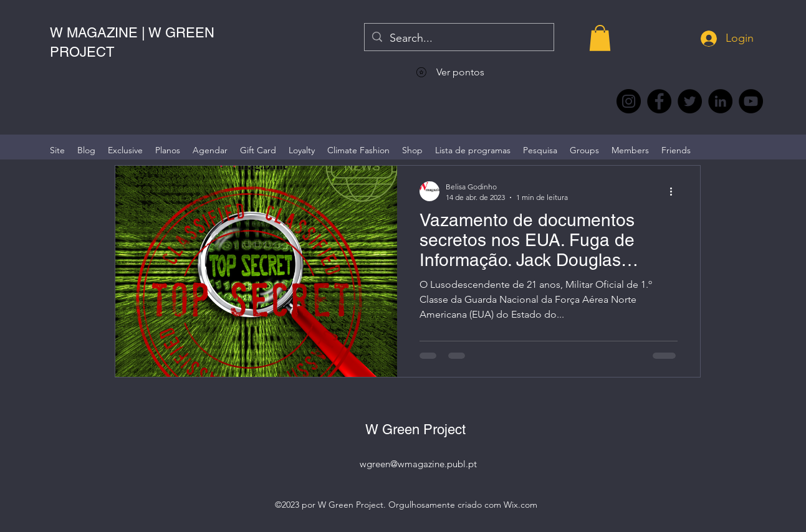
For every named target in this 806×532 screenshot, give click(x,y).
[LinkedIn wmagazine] (720, 101)
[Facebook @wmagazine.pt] (659, 101)
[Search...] (458, 39)
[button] (600, 38)
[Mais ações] (676, 191)
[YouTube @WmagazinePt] (751, 101)
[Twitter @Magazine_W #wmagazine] (690, 101)
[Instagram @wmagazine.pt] (629, 101)
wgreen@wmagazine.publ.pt (418, 464)
